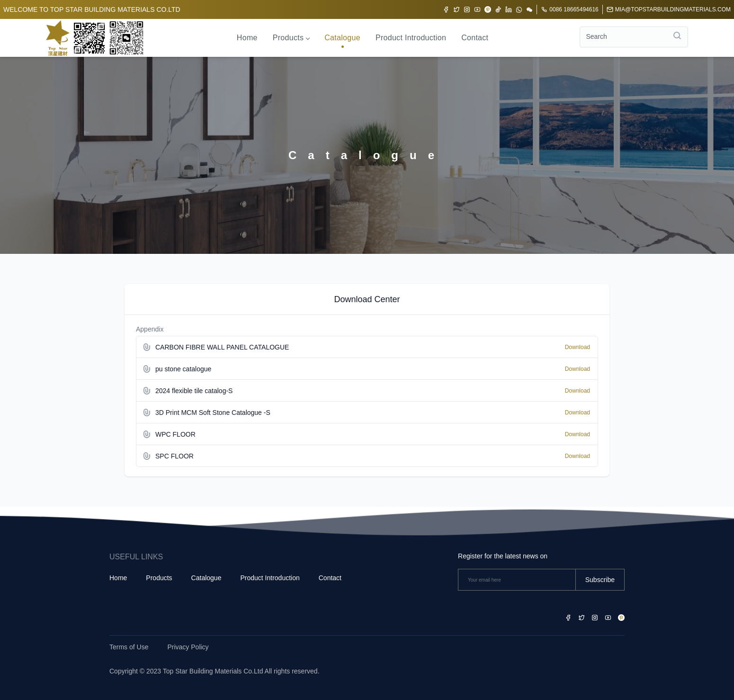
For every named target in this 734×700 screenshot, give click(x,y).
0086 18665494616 (569, 9)
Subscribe (600, 580)
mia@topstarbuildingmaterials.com (669, 9)
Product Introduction (411, 38)
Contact (475, 38)
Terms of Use (129, 647)
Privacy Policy (188, 647)
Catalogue (342, 38)
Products (291, 38)
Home (247, 38)
